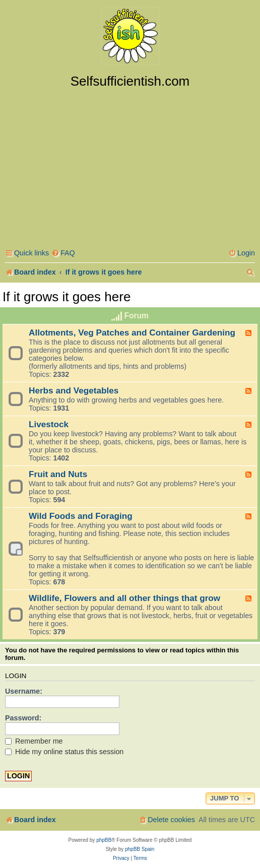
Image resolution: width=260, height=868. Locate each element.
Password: (23, 718)
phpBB (104, 840)
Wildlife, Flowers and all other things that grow (124, 598)
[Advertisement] (130, 165)
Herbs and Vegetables (74, 390)
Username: (24, 691)
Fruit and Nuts (58, 474)
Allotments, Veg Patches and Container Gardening (132, 332)
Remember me (34, 741)
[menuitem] (63, 253)
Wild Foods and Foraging (81, 516)
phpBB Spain (140, 849)
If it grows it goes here (67, 297)
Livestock (49, 424)
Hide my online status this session (64, 752)
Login (16, 676)
